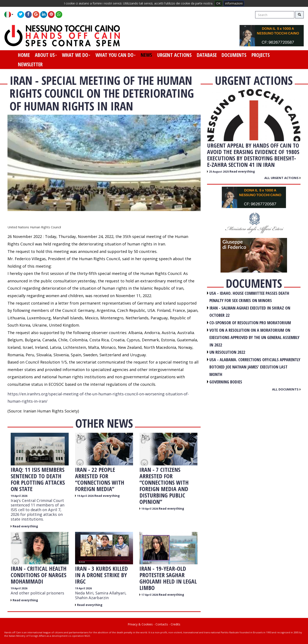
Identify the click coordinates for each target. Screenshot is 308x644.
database (207, 55)
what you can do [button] (115, 55)
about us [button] (46, 55)
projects (261, 55)
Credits (175, 624)
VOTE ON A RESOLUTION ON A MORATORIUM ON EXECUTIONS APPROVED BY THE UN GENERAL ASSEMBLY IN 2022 (254, 337)
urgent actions (174, 55)
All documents (286, 389)
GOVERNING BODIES (226, 382)
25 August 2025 (219, 172)
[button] (10, 15)
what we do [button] (76, 55)
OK (218, 3)
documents (234, 55)
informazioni (234, 3)
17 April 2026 (150, 595)
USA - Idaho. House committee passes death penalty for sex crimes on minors (249, 297)
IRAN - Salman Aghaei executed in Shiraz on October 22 (250, 312)
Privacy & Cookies (140, 624)
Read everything (25, 526)
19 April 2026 (19, 496)
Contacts (162, 624)
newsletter (30, 64)
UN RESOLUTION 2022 (227, 352)
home (24, 55)
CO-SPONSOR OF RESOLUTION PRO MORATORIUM (250, 323)
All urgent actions (282, 178)
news (146, 55)
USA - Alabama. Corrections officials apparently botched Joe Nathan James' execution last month (255, 367)
